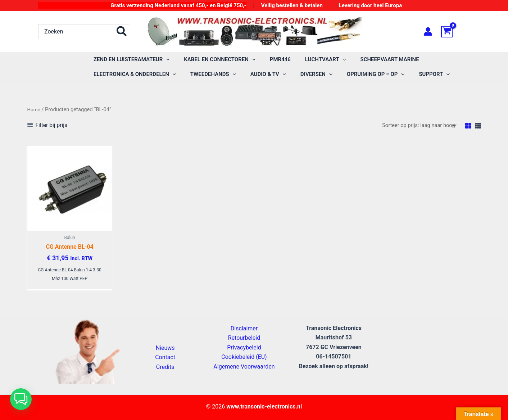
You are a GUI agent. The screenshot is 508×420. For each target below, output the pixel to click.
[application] (164, 60)
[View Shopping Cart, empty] (455, 32)
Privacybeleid (244, 347)
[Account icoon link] (428, 31)
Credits (165, 367)
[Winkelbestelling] (415, 126)
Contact (165, 357)
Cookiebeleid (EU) (244, 357)
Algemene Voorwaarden (244, 367)
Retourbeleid (244, 338)
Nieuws (165, 348)
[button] (130, 60)
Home (35, 109)
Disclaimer (244, 328)
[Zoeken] (122, 32)
